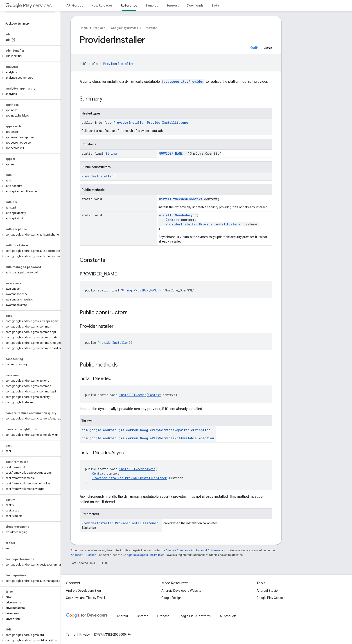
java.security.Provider (183, 81)
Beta (215, 5)
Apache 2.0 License (83, 555)
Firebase (163, 616)
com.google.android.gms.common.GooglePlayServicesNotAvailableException (148, 438)
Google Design (171, 598)
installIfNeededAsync (177, 215)
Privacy (85, 635)
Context (196, 199)
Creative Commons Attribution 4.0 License (193, 550)
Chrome (143, 616)
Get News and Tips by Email (85, 598)
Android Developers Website (181, 591)
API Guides (75, 5)
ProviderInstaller (118, 64)
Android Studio (267, 591)
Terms (71, 635)
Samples (152, 5)
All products (228, 616)
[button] (29, 56)
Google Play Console (271, 598)
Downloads (195, 5)
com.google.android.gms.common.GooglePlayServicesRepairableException (146, 430)
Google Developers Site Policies (143, 555)
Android (122, 616)
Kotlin (254, 48)
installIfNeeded (173, 199)
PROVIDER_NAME (170, 153)
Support (173, 5)
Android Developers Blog (83, 591)
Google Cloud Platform (195, 616)
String (111, 153)
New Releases (102, 5)
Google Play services (124, 28)
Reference (150, 28)
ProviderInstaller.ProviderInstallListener (152, 123)
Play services (28, 6)
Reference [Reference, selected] (129, 5)
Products (99, 28)
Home (84, 28)
